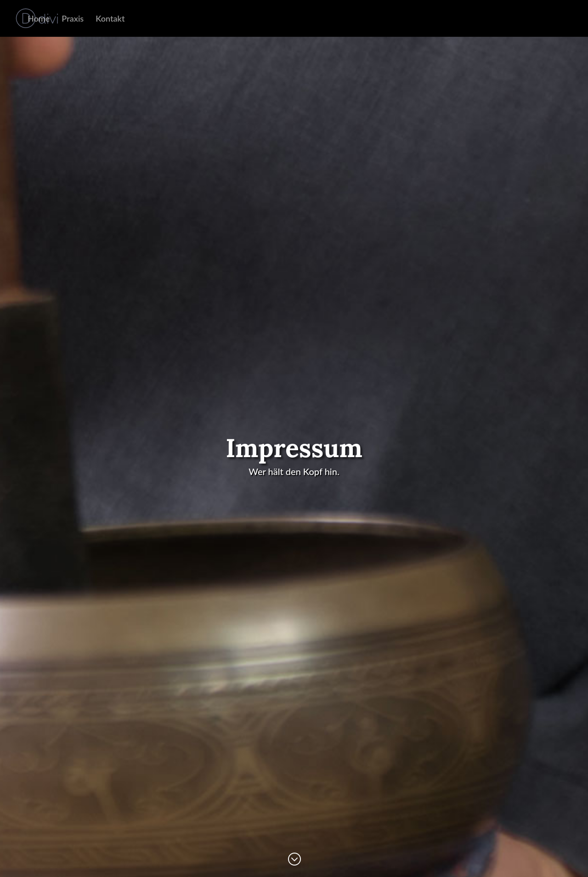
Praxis (73, 19)
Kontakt (110, 19)
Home (39, 19)
